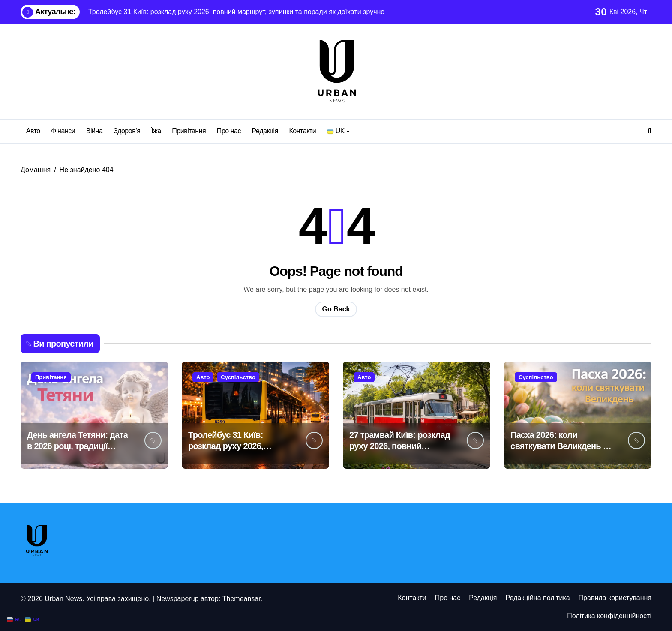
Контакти (302, 131)
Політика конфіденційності (609, 616)
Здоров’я (127, 131)
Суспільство (238, 377)
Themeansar (241, 599)
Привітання (189, 131)
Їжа (156, 131)
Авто (33, 131)
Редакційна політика (537, 598)
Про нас (229, 131)
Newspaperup (178, 599)
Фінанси (63, 131)
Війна (94, 131)
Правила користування (615, 598)
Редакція (265, 131)
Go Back (336, 309)
